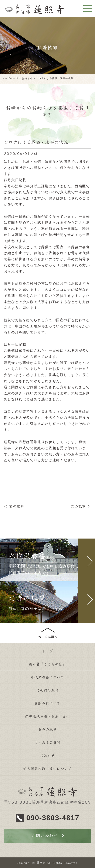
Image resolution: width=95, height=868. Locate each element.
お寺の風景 (48, 729)
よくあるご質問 (47, 743)
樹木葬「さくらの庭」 (48, 664)
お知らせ (47, 756)
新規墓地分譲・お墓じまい (47, 716)
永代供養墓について (47, 677)
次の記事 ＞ (81, 506)
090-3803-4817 (53, 818)
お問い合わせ (45, 836)
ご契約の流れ (48, 690)
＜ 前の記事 (14, 506)
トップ (47, 651)
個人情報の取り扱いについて (47, 769)
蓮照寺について (47, 703)
